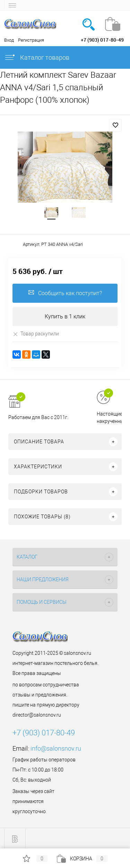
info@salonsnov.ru (56, 748)
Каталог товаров (37, 57)
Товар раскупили (36, 334)
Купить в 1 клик (65, 316)
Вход (9, 40)
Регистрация (31, 40)
